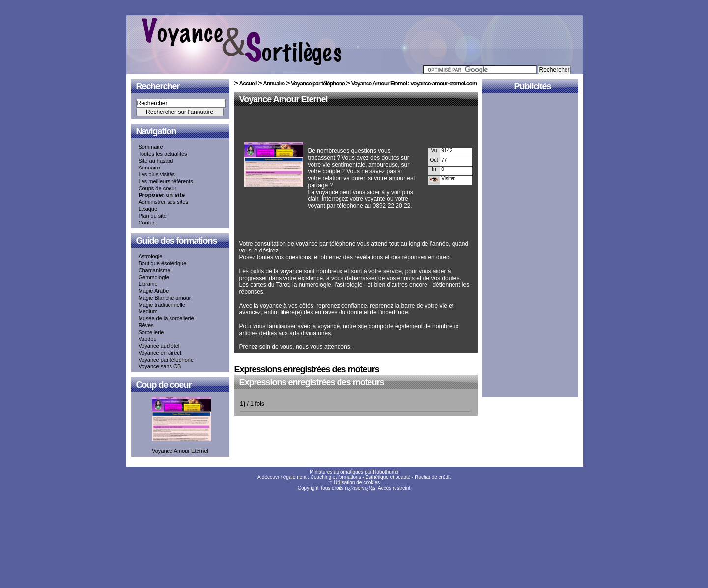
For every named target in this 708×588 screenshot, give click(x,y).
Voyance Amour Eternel (283, 99)
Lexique (148, 209)
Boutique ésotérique (163, 263)
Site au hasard (156, 161)
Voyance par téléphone (166, 360)
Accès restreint (394, 488)
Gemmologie (154, 277)
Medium (148, 311)
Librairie (148, 284)
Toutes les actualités (163, 154)
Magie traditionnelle (162, 305)
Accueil (248, 84)
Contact (148, 223)
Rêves (146, 325)
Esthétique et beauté (388, 477)
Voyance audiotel (159, 346)
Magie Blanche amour (165, 298)
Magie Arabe (154, 291)
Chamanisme (155, 270)
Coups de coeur (158, 188)
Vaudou (148, 339)
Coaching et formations (336, 477)
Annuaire (149, 168)
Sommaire (151, 147)
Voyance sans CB (160, 366)
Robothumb (386, 472)
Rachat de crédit (433, 477)
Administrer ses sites (163, 202)
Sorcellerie (151, 332)
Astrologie (151, 256)
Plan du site (153, 216)
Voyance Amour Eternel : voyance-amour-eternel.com (414, 84)
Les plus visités (157, 174)
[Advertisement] (354, 126)
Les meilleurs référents (166, 181)
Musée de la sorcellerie (166, 318)
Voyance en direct (160, 353)
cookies (371, 483)
